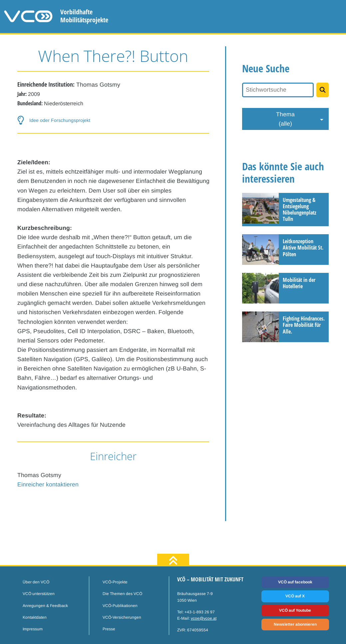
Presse (109, 629)
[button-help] (113, 120)
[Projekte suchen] (323, 90)
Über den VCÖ (36, 582)
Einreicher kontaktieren (48, 484)
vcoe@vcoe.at (204, 618)
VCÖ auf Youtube (295, 610)
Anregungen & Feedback (45, 606)
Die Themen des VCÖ (122, 594)
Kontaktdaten (35, 617)
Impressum (33, 629)
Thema (285, 120)
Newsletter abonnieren (295, 624)
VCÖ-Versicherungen (122, 617)
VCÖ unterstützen (39, 594)
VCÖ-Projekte (115, 582)
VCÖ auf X (295, 596)
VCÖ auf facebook (295, 582)
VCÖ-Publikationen (120, 606)
